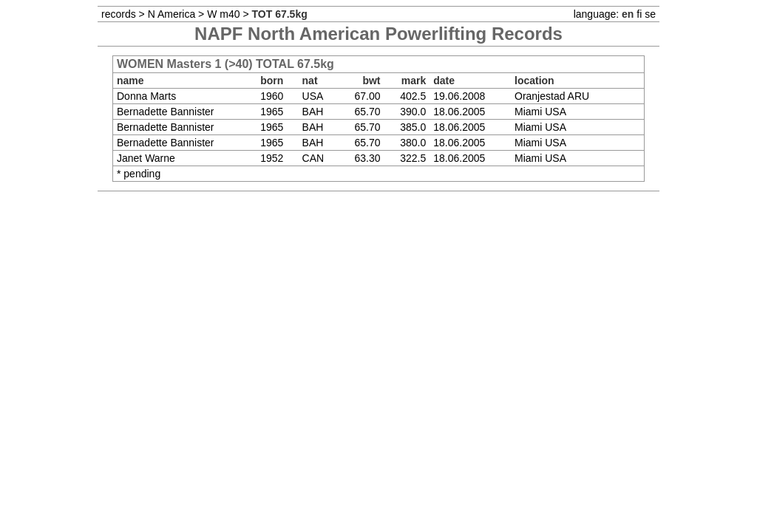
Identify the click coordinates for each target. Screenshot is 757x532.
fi (639, 14)
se (650, 14)
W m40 (223, 14)
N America (172, 14)
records (119, 14)
